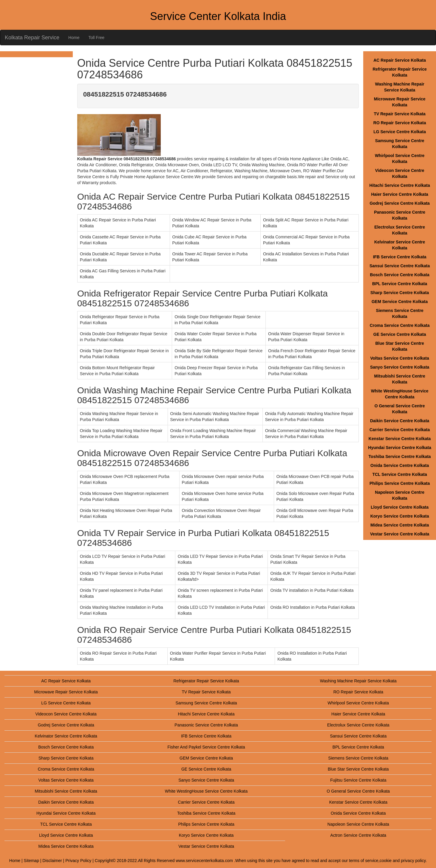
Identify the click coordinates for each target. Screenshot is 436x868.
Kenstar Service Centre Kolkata (400, 439)
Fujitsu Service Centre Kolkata (358, 780)
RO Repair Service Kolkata (400, 123)
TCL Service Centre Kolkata (399, 474)
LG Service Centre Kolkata (400, 132)
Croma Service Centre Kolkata (400, 325)
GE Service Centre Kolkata (400, 334)
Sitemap (31, 861)
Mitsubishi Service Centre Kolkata (66, 791)
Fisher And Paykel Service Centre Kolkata (206, 747)
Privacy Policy (78, 861)
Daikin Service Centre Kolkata (400, 421)
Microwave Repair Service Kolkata (66, 692)
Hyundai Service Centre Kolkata (400, 448)
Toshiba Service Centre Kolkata (400, 456)
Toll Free (96, 38)
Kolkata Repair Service (32, 38)
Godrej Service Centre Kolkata (400, 203)
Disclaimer (52, 861)
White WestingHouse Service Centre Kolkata (206, 791)
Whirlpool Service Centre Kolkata (358, 703)
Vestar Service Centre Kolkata (400, 534)
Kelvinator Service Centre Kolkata (66, 736)
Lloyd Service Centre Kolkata (400, 507)
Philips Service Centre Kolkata (400, 483)
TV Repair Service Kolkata (400, 114)
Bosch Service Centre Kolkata (400, 275)
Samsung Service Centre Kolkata (206, 703)
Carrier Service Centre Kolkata (400, 430)
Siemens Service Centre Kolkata (358, 758)
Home (74, 38)
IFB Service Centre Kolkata (400, 257)
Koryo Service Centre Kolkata (400, 516)
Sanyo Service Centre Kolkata (400, 367)
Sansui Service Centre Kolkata (400, 266)
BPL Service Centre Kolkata (400, 284)
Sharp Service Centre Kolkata (400, 293)
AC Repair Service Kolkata (400, 60)
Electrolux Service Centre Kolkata (358, 725)
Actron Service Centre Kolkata (358, 835)
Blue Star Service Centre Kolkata (358, 769)
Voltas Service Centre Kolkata (399, 358)
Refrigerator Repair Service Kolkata (206, 681)
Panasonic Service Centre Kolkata (206, 725)
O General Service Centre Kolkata (358, 791)
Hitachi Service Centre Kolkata (400, 185)
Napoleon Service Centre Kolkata (358, 824)
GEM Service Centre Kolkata (400, 302)
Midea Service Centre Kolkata (400, 525)
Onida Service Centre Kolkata (400, 465)
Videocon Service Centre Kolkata (66, 714)
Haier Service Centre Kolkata (399, 194)
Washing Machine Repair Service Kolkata (358, 681)
